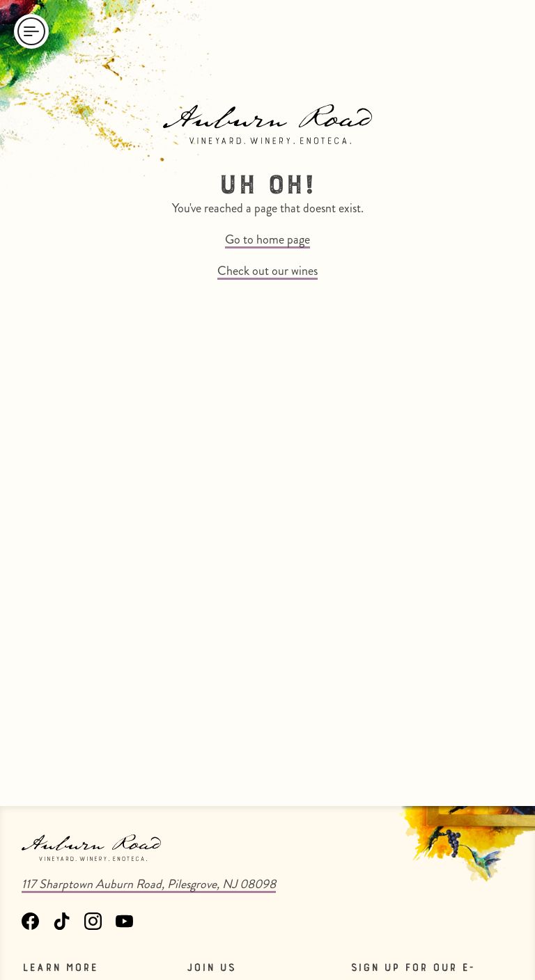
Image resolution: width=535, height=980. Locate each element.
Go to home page (267, 239)
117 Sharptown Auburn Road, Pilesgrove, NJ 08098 (149, 884)
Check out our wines (267, 271)
